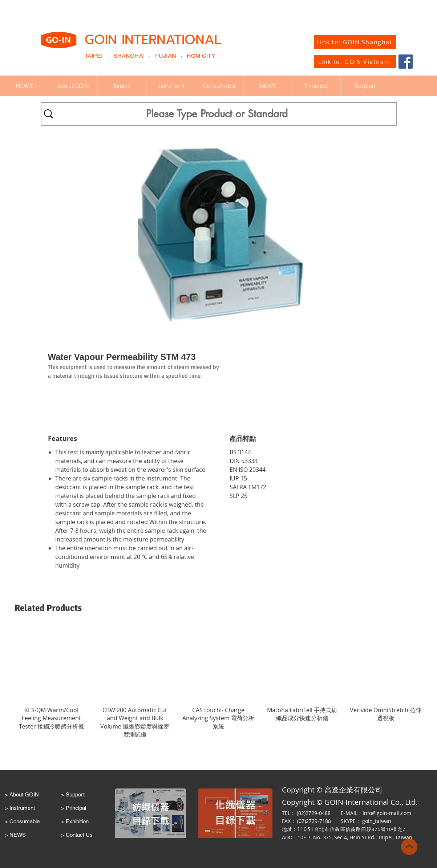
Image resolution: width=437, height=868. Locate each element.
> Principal (74, 808)
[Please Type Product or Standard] (217, 114)
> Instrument (20, 808)
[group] (218, 683)
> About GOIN (22, 794)
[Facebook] (406, 62)
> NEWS (15, 835)
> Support (73, 794)
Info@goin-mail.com (387, 813)
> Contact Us (77, 835)
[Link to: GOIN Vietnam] (355, 62)
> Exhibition (75, 821)
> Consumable (22, 821)
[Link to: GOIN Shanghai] (355, 42)
